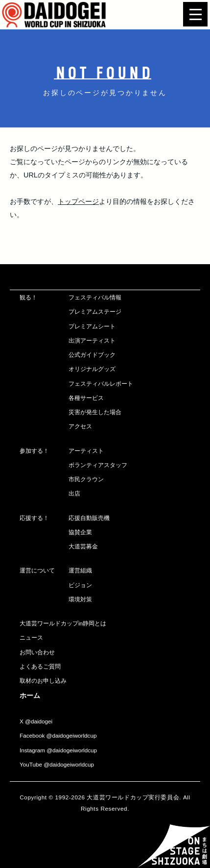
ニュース (31, 637)
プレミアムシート (92, 326)
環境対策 (80, 599)
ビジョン (80, 585)
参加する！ (34, 451)
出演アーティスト (92, 340)
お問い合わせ (37, 652)
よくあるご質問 (40, 666)
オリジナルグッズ (92, 369)
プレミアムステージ (95, 311)
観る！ (28, 297)
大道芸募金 (83, 546)
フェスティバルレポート (101, 384)
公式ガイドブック (92, 355)
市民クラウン (86, 479)
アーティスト (86, 451)
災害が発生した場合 (95, 412)
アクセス (80, 426)
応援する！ (34, 518)
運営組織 (80, 570)
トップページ (78, 201)
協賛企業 (80, 532)
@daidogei (39, 721)
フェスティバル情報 (95, 297)
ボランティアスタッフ (98, 465)
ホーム (30, 696)
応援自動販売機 (89, 518)
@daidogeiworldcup (72, 735)
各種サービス (86, 398)
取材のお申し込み (43, 681)
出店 (74, 493)
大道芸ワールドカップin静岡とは (63, 623)
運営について (37, 570)
